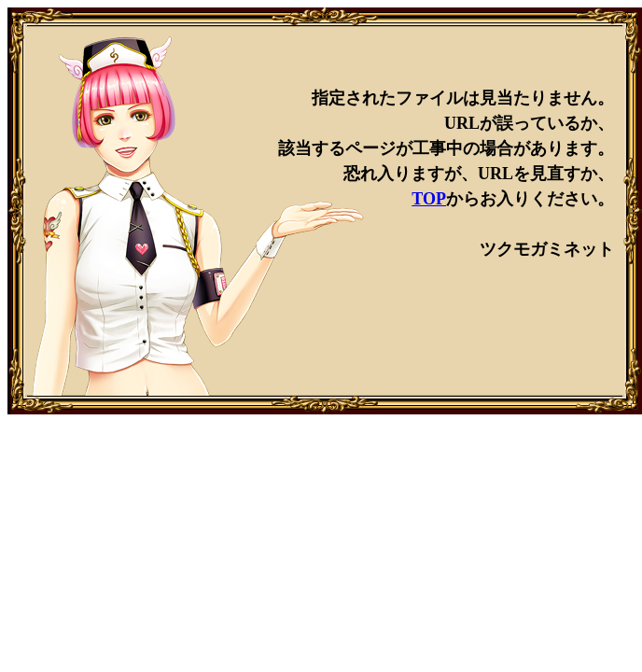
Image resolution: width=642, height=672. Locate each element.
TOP (429, 199)
